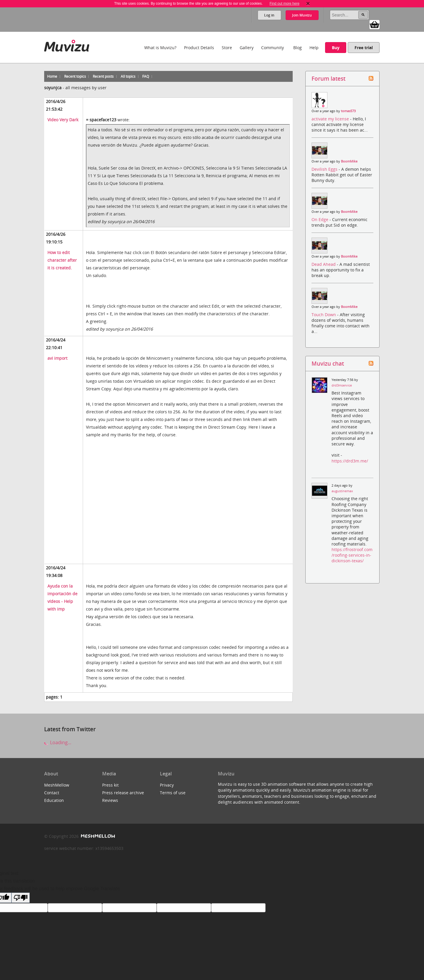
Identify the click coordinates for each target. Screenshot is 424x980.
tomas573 (348, 111)
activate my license (331, 119)
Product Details (199, 48)
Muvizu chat (328, 363)
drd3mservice (342, 385)
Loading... (58, 742)
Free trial (364, 48)
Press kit (110, 785)
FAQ (146, 76)
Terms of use (173, 793)
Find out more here (284, 4)
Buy (336, 48)
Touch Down (324, 315)
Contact (52, 793)
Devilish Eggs (325, 169)
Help (314, 48)
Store (227, 48)
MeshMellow (57, 785)
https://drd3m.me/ (350, 461)
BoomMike (349, 161)
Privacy (167, 785)
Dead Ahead (324, 264)
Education (54, 800)
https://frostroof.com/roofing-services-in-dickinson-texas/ (352, 555)
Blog (298, 48)
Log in (269, 15)
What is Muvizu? (160, 48)
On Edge (321, 219)
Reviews (110, 800)
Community (273, 48)
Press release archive (123, 793)
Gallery (247, 48)
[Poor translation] (21, 898)
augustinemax (342, 491)
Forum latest (328, 78)
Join (302, 15)
